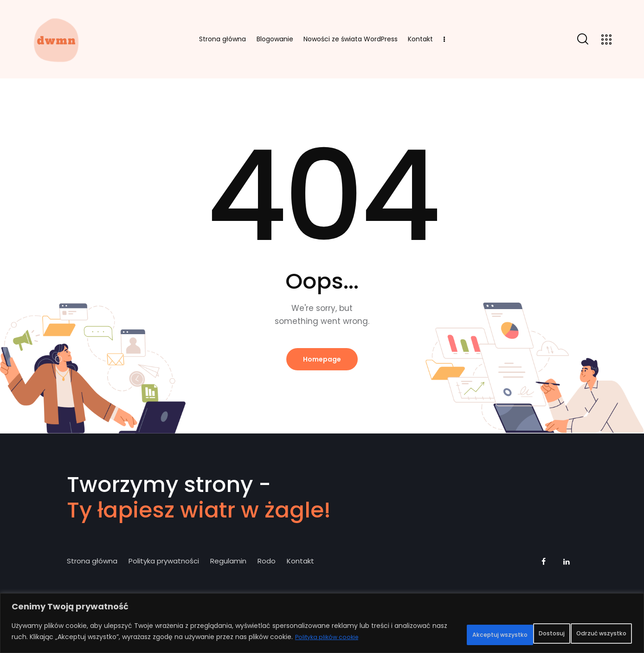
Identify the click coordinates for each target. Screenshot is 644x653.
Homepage (322, 361)
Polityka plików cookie (71, 640)
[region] (322, 620)
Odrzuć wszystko (497, 628)
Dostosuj (423, 628)
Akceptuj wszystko (588, 628)
